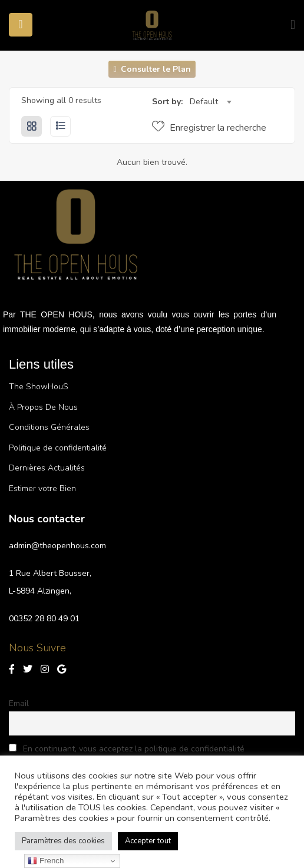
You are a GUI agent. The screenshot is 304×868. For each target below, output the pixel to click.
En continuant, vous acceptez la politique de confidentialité (127, 749)
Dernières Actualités (47, 468)
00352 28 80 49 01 (44, 619)
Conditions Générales (49, 427)
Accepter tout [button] (148, 841)
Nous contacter (47, 519)
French (46, 861)
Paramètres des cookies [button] (63, 841)
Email (19, 703)
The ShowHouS (39, 387)
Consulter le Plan (152, 69)
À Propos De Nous (43, 407)
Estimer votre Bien (42, 488)
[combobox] (210, 102)
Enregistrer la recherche (209, 128)
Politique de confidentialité (58, 448)
